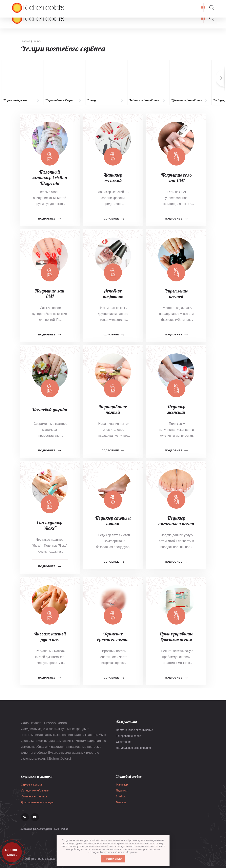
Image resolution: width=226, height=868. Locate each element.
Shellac (121, 800)
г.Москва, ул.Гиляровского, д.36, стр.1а (119, 4)
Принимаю (113, 859)
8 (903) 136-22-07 (72, 4)
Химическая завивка (34, 800)
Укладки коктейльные (35, 794)
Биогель (121, 806)
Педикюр (122, 794)
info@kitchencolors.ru (34, 4)
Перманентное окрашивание (135, 733)
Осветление (124, 745)
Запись (208, 4)
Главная (26, 41)
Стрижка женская (32, 788)
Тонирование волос (129, 739)
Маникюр (122, 788)
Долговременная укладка (37, 806)
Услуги (38, 41)
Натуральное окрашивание (134, 751)
